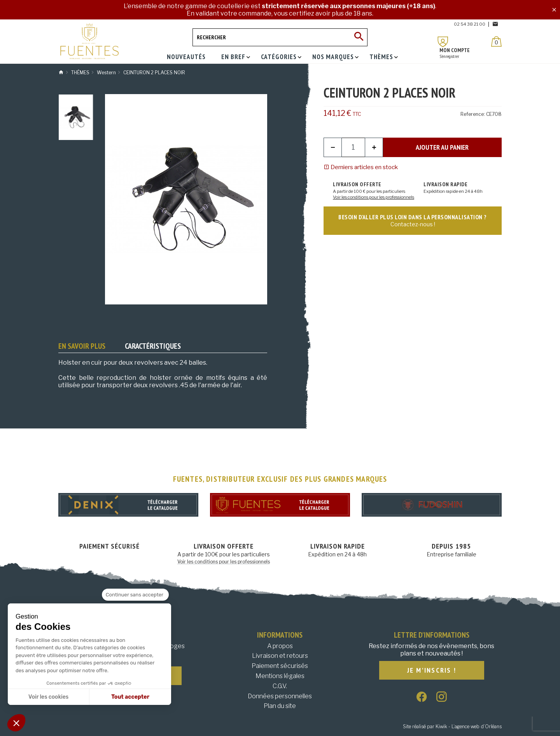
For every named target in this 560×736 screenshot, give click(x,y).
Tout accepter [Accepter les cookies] (130, 697)
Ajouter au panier (442, 147)
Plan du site (280, 706)
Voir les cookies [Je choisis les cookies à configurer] (48, 697)
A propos (280, 646)
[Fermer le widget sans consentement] (135, 595)
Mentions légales (280, 676)
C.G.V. (280, 686)
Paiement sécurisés (280, 666)
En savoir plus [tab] (82, 346)
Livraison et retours (280, 656)
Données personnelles (280, 696)
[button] (16, 723)
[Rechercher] (280, 37)
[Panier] (496, 41)
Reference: (473, 114)
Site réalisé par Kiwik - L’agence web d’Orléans (452, 726)
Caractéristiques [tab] (153, 346)
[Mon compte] (443, 42)
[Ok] (359, 37)
